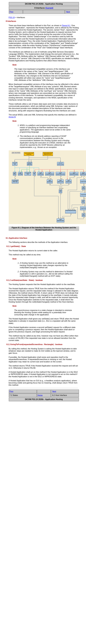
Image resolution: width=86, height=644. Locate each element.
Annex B (12, 117)
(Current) (49, 8)
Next (68, 12)
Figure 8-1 (66, 25)
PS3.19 (12, 17)
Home (40, 395)
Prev (11, 12)
